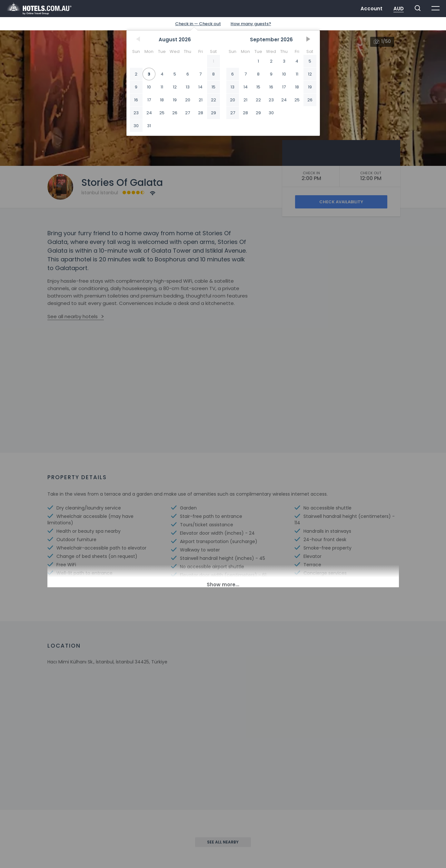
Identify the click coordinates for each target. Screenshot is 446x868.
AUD (399, 9)
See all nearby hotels (73, 316)
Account (372, 9)
